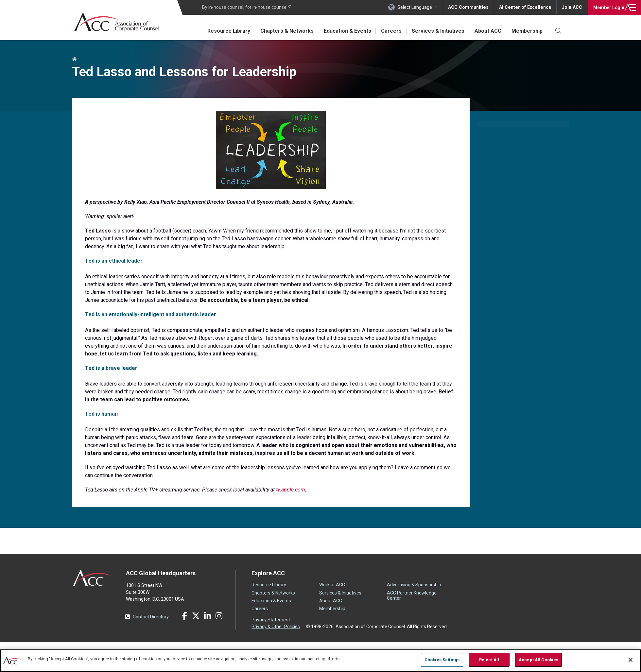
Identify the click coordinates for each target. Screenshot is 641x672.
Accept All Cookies (538, 660)
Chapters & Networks (285, 31)
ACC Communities (471, 7)
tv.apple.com (291, 490)
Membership (527, 31)
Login (608, 7)
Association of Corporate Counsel (117, 22)
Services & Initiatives (437, 31)
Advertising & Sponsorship (414, 585)
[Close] (631, 660)
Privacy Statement (271, 620)
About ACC (487, 31)
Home (75, 60)
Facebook (184, 616)
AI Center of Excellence (526, 7)
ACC (92, 578)
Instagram (219, 616)
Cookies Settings (442, 660)
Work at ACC (332, 585)
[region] (320, 660)
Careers (390, 31)
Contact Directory (151, 617)
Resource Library (226, 31)
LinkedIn (207, 616)
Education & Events (346, 31)
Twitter (196, 616)
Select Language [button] (417, 7)
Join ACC (572, 7)
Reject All (489, 660)
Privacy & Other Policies (276, 627)
